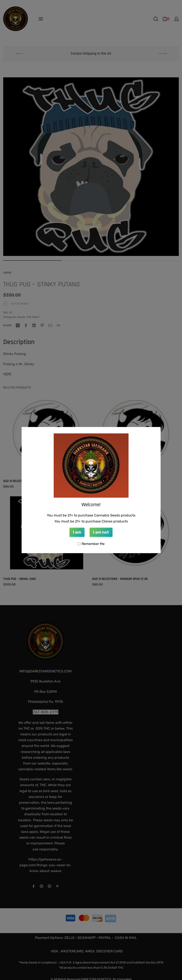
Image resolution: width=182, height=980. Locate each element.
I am (77, 532)
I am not (101, 532)
